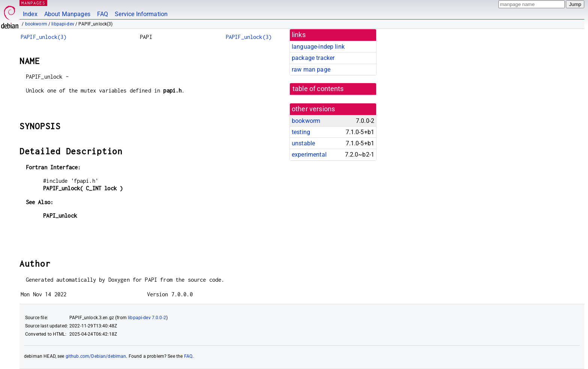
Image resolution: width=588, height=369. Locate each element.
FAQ (103, 14)
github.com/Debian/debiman (96, 356)
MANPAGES (33, 3)
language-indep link (318, 47)
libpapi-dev (63, 24)
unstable (303, 143)
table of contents (318, 89)
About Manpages (67, 14)
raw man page (311, 69)
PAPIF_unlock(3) (43, 37)
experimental (309, 155)
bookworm (36, 24)
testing (301, 132)
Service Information (141, 14)
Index (30, 14)
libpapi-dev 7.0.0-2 (147, 318)
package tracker (313, 58)
